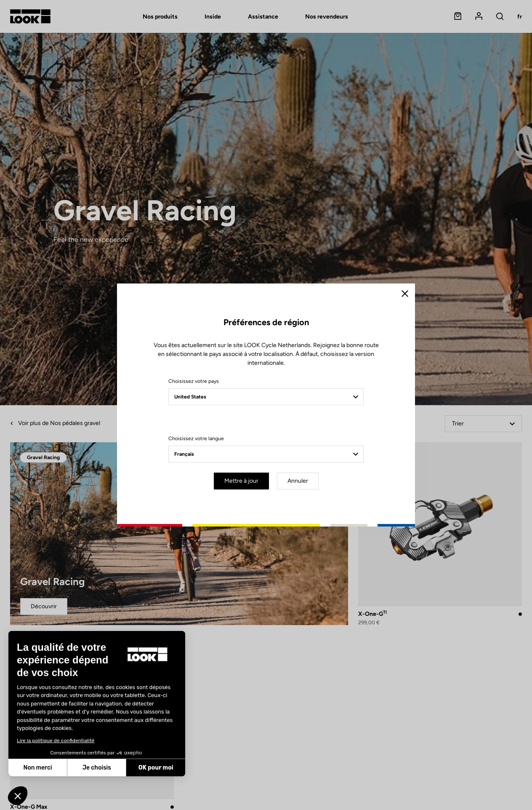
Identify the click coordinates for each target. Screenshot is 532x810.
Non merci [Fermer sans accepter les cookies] (37, 768)
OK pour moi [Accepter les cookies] (156, 768)
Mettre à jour (241, 481)
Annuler (298, 481)
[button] (18, 796)
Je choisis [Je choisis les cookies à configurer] (97, 768)
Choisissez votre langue (196, 438)
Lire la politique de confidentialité (56, 740)
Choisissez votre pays (194, 381)
